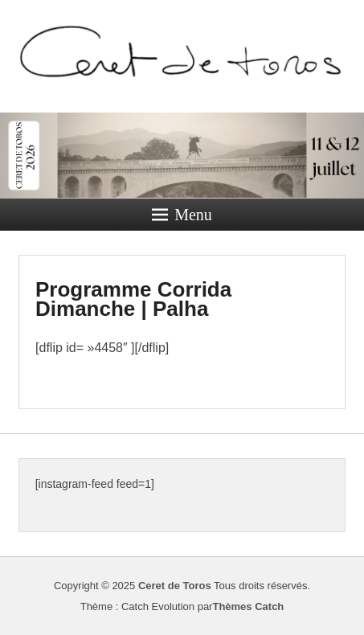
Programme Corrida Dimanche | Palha (133, 299)
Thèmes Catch (248, 606)
